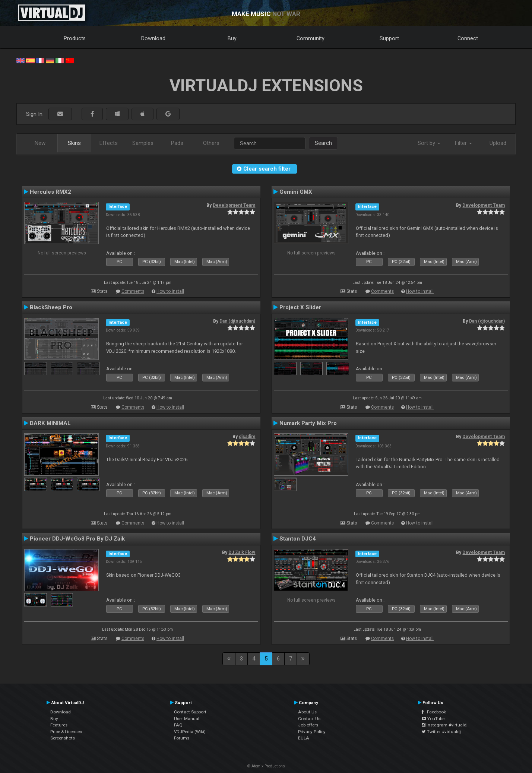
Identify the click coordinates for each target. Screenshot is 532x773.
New (40, 143)
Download (153, 38)
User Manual (187, 719)
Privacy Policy (312, 732)
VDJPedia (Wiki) (190, 732)
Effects (109, 143)
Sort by (429, 143)
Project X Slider (300, 307)
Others (211, 143)
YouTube (433, 719)
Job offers (308, 725)
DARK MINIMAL (50, 423)
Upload (498, 143)
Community (311, 38)
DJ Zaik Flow (242, 552)
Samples (143, 143)
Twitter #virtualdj (441, 732)
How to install (170, 291)
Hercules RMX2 (50, 192)
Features (59, 725)
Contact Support (190, 712)
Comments (133, 291)
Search (323, 143)
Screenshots (63, 738)
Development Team (234, 205)
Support (389, 38)
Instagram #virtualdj (445, 725)
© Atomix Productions (266, 766)
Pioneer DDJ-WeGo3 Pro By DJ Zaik (77, 539)
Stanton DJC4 (298, 539)
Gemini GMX (296, 192)
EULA (304, 738)
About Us (307, 712)
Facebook (434, 712)
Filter (463, 143)
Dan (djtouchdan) (237, 321)
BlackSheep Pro (51, 307)
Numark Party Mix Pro (308, 423)
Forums (182, 738)
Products (75, 38)
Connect (468, 38)
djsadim (247, 437)
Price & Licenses (66, 732)
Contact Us (309, 719)
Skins (74, 143)
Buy (232, 38)
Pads (177, 143)
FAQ (178, 725)
